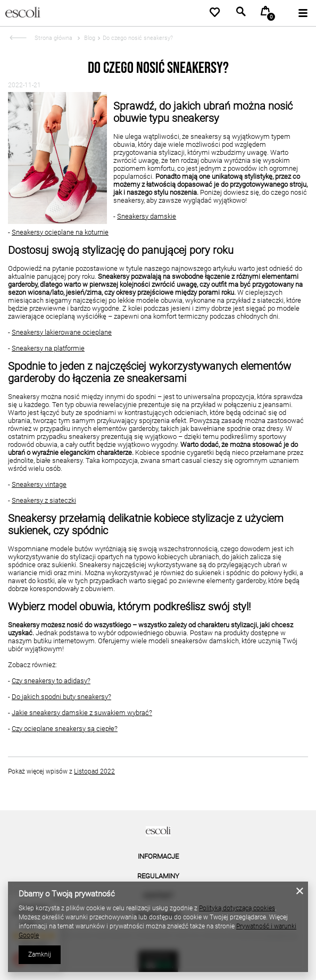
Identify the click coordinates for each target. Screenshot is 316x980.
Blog (89, 38)
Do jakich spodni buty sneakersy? (61, 697)
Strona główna (53, 38)
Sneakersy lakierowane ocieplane (62, 332)
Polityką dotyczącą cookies (237, 908)
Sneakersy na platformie (48, 348)
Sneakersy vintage (39, 484)
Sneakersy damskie (147, 216)
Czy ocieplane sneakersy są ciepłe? (65, 729)
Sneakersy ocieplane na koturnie (60, 232)
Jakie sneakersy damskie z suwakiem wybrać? (82, 713)
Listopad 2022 (94, 771)
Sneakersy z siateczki (44, 500)
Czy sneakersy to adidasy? (51, 681)
